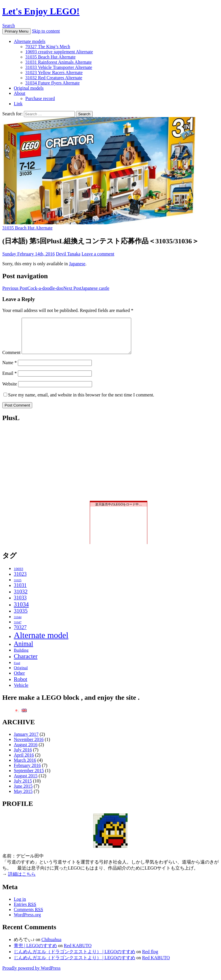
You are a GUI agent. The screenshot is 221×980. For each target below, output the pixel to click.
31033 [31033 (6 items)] (20, 605)
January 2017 (26, 741)
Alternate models (30, 41)
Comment (11, 359)
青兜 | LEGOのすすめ (35, 952)
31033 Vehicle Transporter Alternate (59, 67)
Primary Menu (17, 31)
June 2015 (23, 793)
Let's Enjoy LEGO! (41, 11)
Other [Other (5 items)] (19, 680)
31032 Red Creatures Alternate (54, 78)
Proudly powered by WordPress (31, 975)
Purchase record (40, 98)
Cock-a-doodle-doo (33, 288)
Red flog (150, 959)
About (20, 93)
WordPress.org (27, 922)
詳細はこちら (22, 881)
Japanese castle (86, 288)
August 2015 (26, 783)
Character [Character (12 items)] (26, 663)
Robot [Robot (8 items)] (21, 686)
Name (9, 369)
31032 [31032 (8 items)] (21, 598)
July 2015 (23, 788)
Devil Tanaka (68, 254)
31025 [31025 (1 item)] (18, 587)
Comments (28, 916)
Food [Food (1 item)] (17, 670)
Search (9, 26)
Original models (29, 88)
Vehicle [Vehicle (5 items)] (21, 692)
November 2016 (29, 746)
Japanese (77, 264)
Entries (25, 911)
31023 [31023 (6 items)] (20, 581)
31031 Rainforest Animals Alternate (59, 62)
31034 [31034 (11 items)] (21, 611)
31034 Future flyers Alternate (53, 83)
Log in (20, 906)
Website (10, 391)
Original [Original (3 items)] (21, 675)
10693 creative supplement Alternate (59, 52)
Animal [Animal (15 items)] (23, 651)
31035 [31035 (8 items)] (21, 618)
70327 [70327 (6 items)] (20, 634)
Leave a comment (98, 254)
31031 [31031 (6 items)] (20, 592)
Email (9, 380)
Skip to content (46, 31)
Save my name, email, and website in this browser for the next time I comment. (81, 402)
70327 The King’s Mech (48, 47)
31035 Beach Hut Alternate (51, 57)
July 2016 (23, 757)
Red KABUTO (78, 952)
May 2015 (23, 798)
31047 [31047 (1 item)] (18, 629)
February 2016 (27, 772)
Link (18, 104)
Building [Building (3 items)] (21, 657)
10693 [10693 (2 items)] (19, 576)
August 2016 (26, 752)
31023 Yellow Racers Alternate (54, 73)
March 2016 (25, 767)
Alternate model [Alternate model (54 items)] (41, 642)
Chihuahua (51, 946)
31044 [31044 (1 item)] (18, 624)
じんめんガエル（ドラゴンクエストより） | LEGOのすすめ (75, 959)
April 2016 (24, 762)
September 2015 (29, 777)
